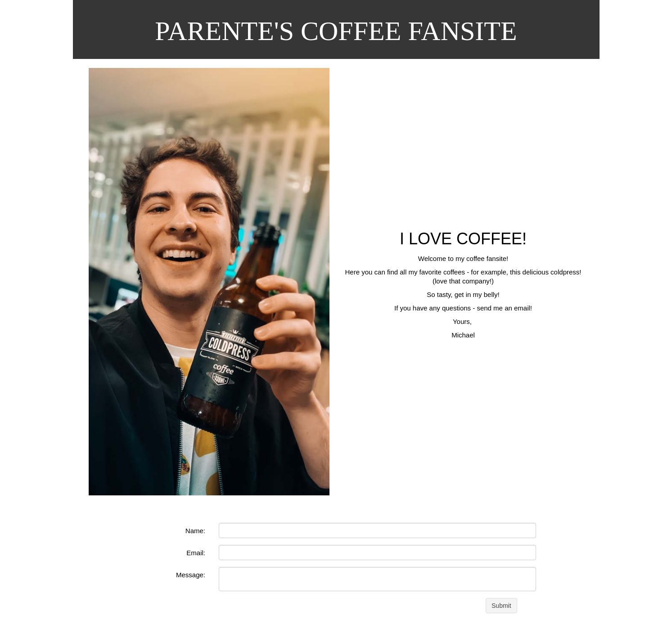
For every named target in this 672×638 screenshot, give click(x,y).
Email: (196, 553)
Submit (501, 606)
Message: (191, 575)
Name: (195, 531)
